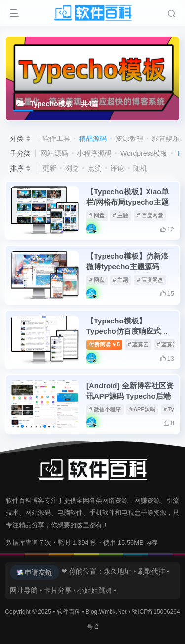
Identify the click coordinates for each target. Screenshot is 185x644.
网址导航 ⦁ (26, 590)
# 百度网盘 (150, 215)
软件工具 (56, 138)
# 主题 (121, 215)
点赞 (95, 168)
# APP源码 (142, 409)
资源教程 (129, 138)
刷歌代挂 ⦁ (154, 571)
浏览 (72, 168)
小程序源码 (94, 153)
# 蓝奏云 (138, 344)
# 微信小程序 (105, 409)
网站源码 (54, 153)
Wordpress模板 (144, 153)
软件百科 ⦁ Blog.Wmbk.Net (92, 612)
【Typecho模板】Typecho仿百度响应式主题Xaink (127, 331)
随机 (140, 168)
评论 (117, 168)
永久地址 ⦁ (120, 571)
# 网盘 (97, 215)
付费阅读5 (104, 344)
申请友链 (38, 572)
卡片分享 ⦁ (60, 590)
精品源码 (93, 138)
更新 (49, 168)
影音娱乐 (166, 138)
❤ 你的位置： (81, 571)
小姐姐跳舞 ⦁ (97, 590)
